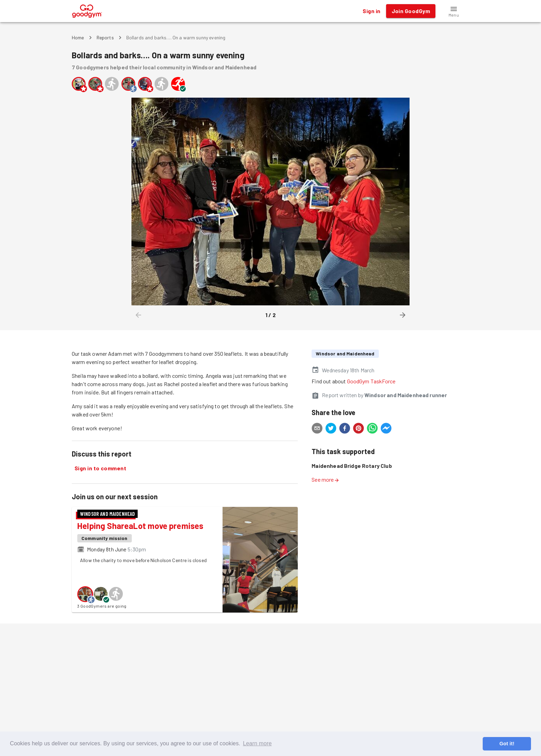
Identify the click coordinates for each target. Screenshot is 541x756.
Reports (105, 37)
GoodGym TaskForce (371, 381)
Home (78, 37)
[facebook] (345, 429)
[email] (317, 429)
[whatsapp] (372, 429)
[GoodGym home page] (87, 10)
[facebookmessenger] (386, 429)
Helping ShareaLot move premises (140, 526)
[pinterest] (358, 429)
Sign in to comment (100, 468)
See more (325, 479)
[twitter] (331, 429)
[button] (454, 11)
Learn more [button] (257, 743)
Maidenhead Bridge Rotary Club (352, 466)
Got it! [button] (507, 744)
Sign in (371, 11)
